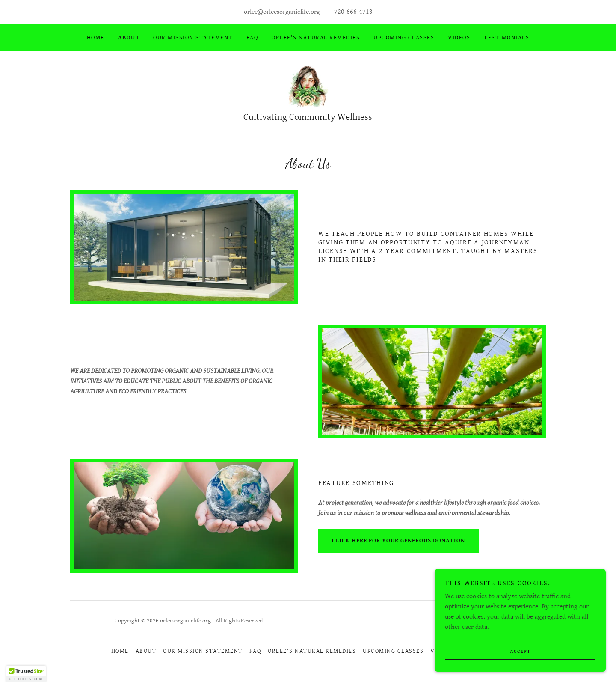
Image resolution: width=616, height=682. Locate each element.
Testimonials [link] (506, 38)
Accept (488, 669)
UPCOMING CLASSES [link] (404, 38)
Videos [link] (459, 38)
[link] (308, 86)
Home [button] (120, 651)
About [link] (129, 38)
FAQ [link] (252, 38)
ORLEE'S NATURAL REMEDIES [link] (316, 38)
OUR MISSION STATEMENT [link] (193, 38)
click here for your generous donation (398, 541)
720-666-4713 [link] (353, 12)
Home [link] (96, 38)
